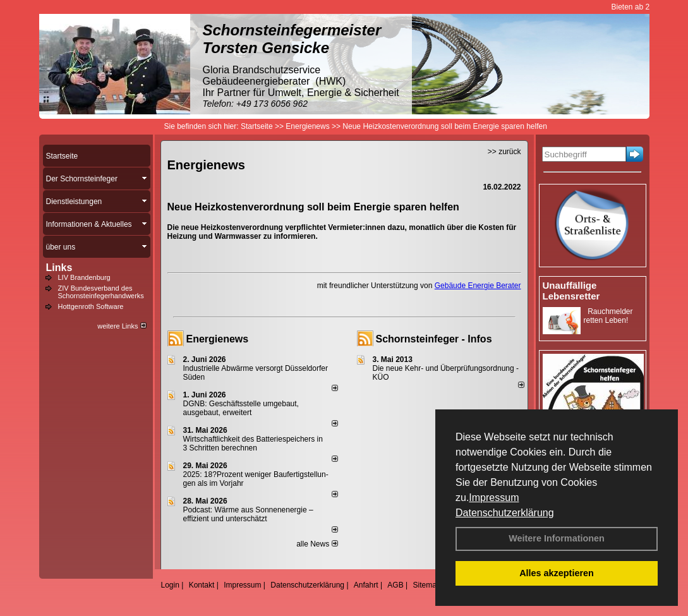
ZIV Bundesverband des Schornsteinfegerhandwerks (101, 292)
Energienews (218, 339)
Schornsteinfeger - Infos (434, 339)
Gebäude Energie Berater (478, 286)
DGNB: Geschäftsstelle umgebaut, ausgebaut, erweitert (241, 408)
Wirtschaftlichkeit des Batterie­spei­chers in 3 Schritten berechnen (253, 444)
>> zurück (504, 152)
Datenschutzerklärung (505, 513)
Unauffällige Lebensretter (571, 291)
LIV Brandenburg (84, 277)
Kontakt (202, 585)
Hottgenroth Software (91, 306)
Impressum (494, 498)
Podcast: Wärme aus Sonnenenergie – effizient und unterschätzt (248, 514)
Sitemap (426, 585)
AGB (395, 585)
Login (170, 585)
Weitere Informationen (557, 538)
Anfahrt (366, 585)
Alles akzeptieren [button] (557, 573)
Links (59, 268)
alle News (317, 544)
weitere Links (122, 326)
